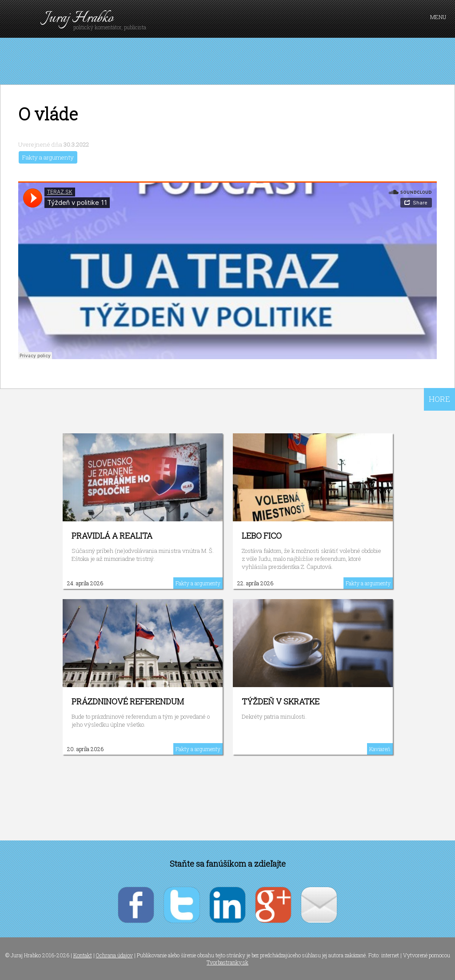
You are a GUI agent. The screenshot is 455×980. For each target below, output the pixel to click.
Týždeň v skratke (281, 701)
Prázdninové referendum (128, 701)
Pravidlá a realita (112, 536)
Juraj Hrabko (79, 18)
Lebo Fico (262, 536)
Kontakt (83, 955)
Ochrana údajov (114, 955)
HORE (439, 399)
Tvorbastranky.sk (227, 962)
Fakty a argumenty (48, 157)
